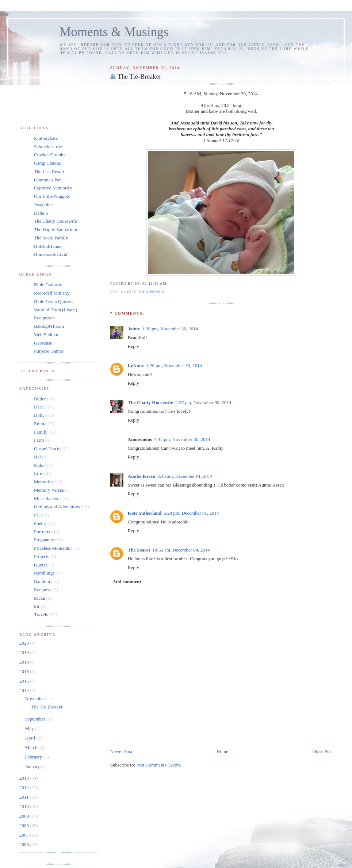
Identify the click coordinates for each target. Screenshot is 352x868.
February (34, 757)
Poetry (40, 523)
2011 (25, 797)
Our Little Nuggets (52, 196)
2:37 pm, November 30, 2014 (203, 402)
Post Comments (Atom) (159, 765)
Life (38, 473)
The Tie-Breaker (139, 77)
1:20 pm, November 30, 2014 (170, 329)
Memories (44, 482)
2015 (25, 681)
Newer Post (121, 751)
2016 (25, 671)
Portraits (42, 532)
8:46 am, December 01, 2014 (185, 476)
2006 (25, 844)
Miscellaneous (48, 498)
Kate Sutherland (145, 513)
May (30, 728)
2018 (25, 662)
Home (222, 751)
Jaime (134, 329)
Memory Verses (49, 490)
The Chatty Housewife (150, 402)
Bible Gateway (48, 285)
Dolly (39, 415)
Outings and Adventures (57, 506)
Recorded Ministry (52, 293)
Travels (41, 614)
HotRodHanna (48, 246)
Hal (37, 457)
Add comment (127, 582)
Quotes (41, 565)
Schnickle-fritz (48, 147)
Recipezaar (45, 318)
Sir (37, 606)
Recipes (41, 590)
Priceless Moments (52, 548)
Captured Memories (53, 188)
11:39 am (158, 283)
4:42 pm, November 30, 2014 (182, 439)
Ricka (39, 598)
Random (42, 581)
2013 (25, 778)
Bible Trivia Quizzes (54, 301)
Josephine (43, 205)
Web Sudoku (46, 335)
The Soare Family (51, 238)
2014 (25, 690)
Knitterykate (46, 138)
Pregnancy (152, 292)
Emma (40, 424)
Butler (40, 399)
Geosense (43, 343)
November (36, 698)
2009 (25, 816)
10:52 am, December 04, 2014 (181, 550)
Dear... (40, 407)
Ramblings (44, 573)
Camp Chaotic (48, 163)
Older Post (323, 751)
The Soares (139, 550)
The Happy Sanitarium (56, 229)
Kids (39, 465)
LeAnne (136, 366)
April (31, 738)
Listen (70, 310)
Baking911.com (49, 326)
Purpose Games (49, 351)
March (32, 747)
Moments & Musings (114, 32)
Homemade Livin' (51, 254)
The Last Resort (49, 171)
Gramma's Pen (48, 180)
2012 (25, 788)
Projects (42, 556)
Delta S (41, 213)
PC (37, 515)
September (36, 719)
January (33, 766)
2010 (25, 806)
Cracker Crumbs (50, 155)
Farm (39, 440)
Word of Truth (48, 310)
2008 (25, 825)
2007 (25, 835)
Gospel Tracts (47, 448)
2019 (25, 652)
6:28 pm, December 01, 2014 (191, 513)
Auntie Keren (141, 476)
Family (41, 432)
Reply (133, 346)
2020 (25, 643)
